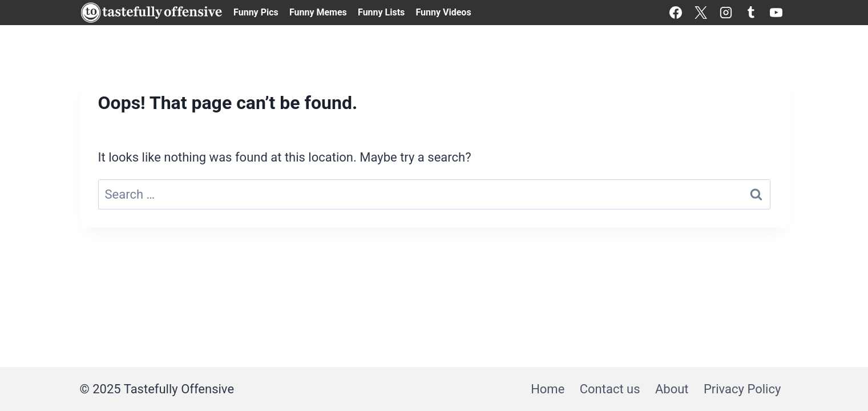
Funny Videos (443, 12)
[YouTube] (776, 13)
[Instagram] (726, 13)
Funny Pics (256, 12)
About (672, 389)
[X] (701, 13)
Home (548, 389)
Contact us (610, 389)
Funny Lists (381, 12)
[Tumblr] (751, 13)
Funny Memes (318, 12)
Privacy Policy (742, 389)
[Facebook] (676, 13)
